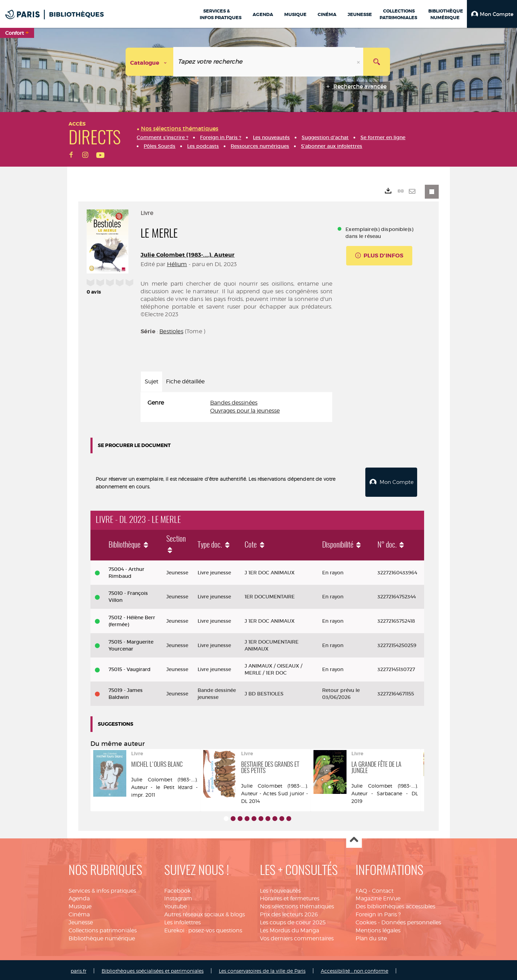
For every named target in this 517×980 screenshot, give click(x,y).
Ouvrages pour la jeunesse (245, 411)
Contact (383, 889)
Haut (354, 839)
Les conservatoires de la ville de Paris (262, 969)
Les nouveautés (280, 889)
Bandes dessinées (234, 403)
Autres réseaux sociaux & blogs (205, 913)
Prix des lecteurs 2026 (289, 913)
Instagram (178, 897)
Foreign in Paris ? (378, 913)
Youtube (176, 905)
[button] (492, 14)
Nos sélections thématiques (297, 905)
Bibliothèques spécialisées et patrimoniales (153, 969)
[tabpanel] (236, 407)
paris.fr (78, 969)
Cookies (366, 921)
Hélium (177, 264)
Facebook (177, 889)
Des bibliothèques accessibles (395, 905)
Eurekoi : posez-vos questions (203, 929)
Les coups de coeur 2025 (293, 921)
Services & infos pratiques (102, 889)
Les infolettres (182, 921)
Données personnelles (411, 921)
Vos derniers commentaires (297, 937)
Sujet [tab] (152, 381)
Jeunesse (81, 921)
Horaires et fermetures (290, 897)
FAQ (361, 889)
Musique (80, 905)
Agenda (79, 897)
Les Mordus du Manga (289, 929)
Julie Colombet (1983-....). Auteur (188, 255)
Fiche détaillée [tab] (185, 381)
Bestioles (171, 331)
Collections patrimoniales (103, 929)
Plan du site (371, 937)
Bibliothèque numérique (102, 937)
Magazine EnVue (378, 897)
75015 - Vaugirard (130, 668)
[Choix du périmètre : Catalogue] (150, 62)
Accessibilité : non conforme (355, 969)
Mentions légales (378, 929)
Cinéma (79, 913)
